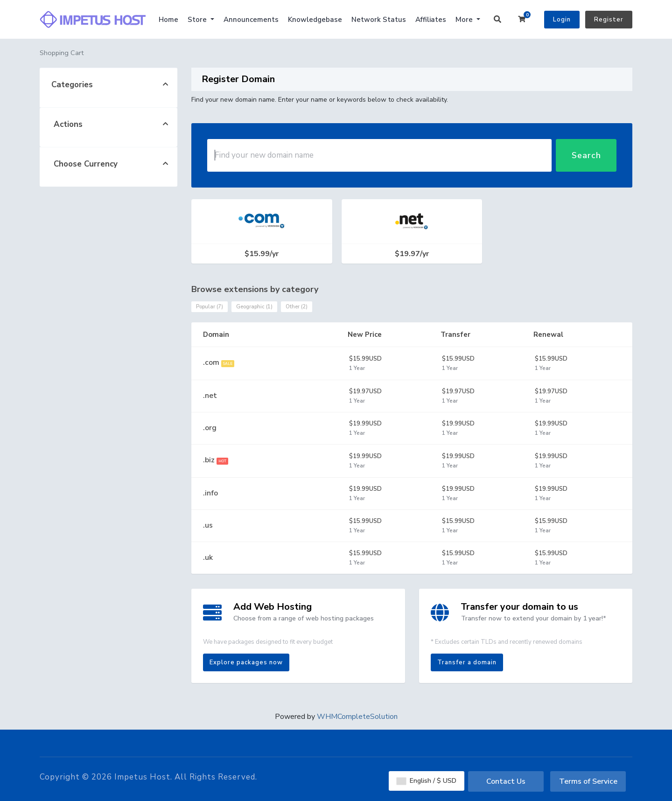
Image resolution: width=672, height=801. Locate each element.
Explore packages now (246, 662)
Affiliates (431, 20)
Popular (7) (210, 307)
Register (609, 20)
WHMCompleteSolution (357, 717)
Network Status (379, 20)
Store (198, 20)
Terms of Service (588, 781)
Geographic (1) (254, 307)
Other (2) (297, 307)
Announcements (251, 20)
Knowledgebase (315, 20)
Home (168, 20)
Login (562, 20)
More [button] (465, 20)
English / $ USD (427, 781)
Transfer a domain (467, 662)
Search (586, 155)
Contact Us (506, 781)
